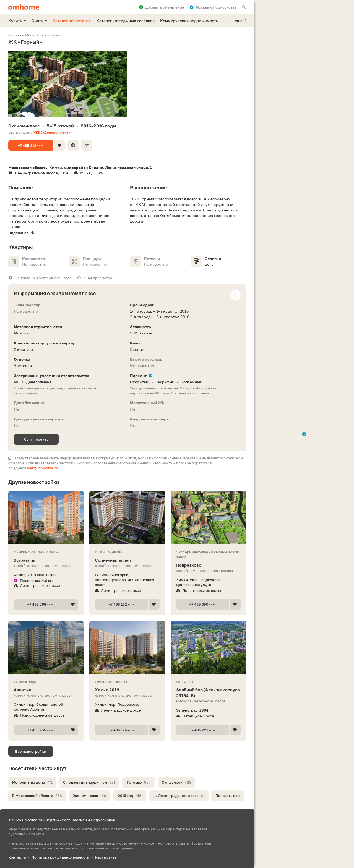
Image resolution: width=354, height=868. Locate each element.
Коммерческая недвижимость (189, 21)
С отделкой (177, 782)
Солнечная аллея (127, 560)
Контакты (17, 857)
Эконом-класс (89, 796)
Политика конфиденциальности (60, 857)
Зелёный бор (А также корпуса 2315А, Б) (208, 693)
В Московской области (37, 796)
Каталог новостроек (72, 21)
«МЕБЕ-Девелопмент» (51, 132)
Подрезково (208, 565)
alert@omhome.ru (42, 468)
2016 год (130, 796)
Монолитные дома (32, 782)
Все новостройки (31, 751)
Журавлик (46, 560)
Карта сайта (106, 857)
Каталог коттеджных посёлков (126, 21)
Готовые (139, 782)
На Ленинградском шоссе (179, 796)
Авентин (46, 690)
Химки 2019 (127, 690)
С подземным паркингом (89, 782)
